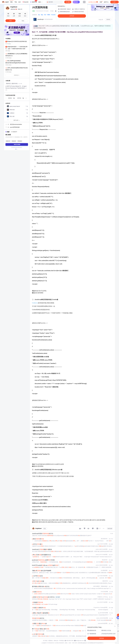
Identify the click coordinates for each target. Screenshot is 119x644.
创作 (114, 2)
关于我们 (45, 641)
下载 (15, 2)
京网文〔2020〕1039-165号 (71, 643)
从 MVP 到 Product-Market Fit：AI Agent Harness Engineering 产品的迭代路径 (16, 88)
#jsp (42, 15)
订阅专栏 (108, 19)
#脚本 (49, 15)
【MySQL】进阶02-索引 (14, 84)
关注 (45, 529)
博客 (11, 2)
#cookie (53, 15)
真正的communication (16, 124)
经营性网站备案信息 (82, 643)
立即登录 (72, 16)
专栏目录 (110, 529)
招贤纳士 (51, 641)
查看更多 (17, 75)
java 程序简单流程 (15, 127)
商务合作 (56, 641)
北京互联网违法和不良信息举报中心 (95, 643)
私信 (23, 21)
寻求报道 (61, 641)
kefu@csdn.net (80, 641)
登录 (84, 2)
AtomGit (25, 2)
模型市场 (34, 2)
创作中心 (106, 2)
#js (39, 15)
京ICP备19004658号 (60, 643)
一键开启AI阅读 (17, 144)
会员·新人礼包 (93, 2)
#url (45, 15)
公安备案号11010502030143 (48, 643)
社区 (20, 2)
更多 (40, 2)
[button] (15, 34)
